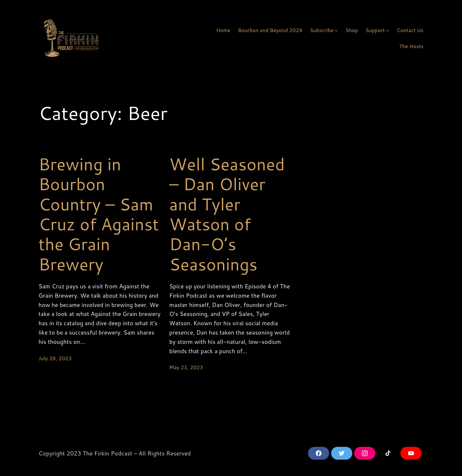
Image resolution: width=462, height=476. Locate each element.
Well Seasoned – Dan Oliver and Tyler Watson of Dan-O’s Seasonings (227, 214)
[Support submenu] (388, 30)
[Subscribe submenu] (336, 30)
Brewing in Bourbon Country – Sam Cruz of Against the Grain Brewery (99, 214)
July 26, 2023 (55, 358)
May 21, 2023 (186, 367)
